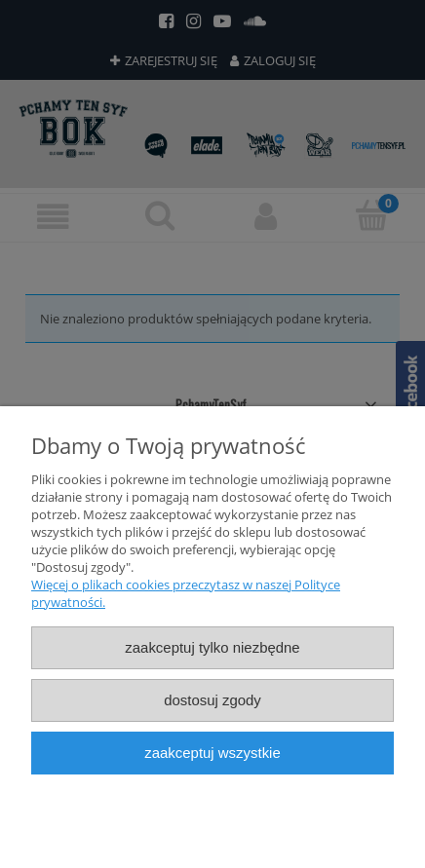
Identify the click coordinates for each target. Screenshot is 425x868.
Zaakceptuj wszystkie (212, 753)
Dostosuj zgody (212, 700)
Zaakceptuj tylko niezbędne (212, 647)
